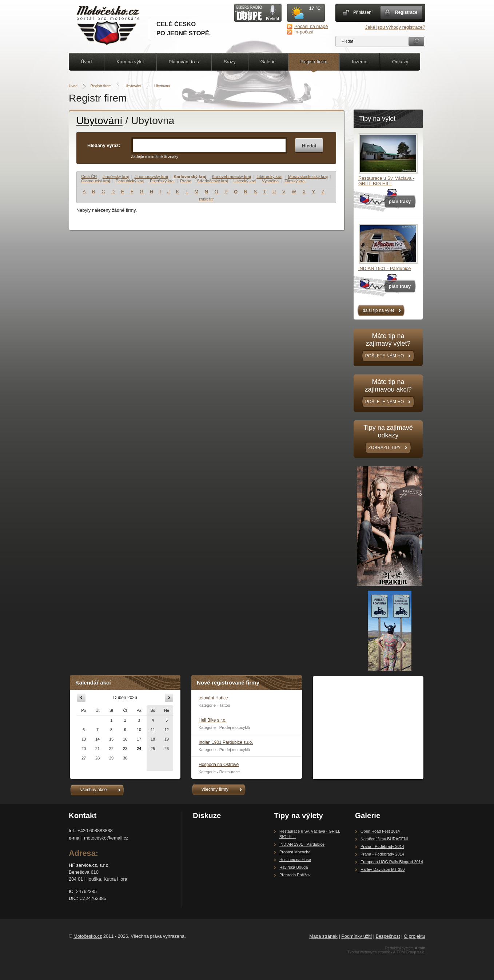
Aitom (420, 948)
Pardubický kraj (130, 181)
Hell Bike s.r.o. (213, 720)
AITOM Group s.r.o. (409, 952)
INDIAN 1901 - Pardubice (385, 268)
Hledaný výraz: (104, 145)
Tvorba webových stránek (369, 952)
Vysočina (270, 181)
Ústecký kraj (245, 181)
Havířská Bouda (294, 867)
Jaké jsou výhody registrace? (395, 27)
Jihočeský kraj (116, 176)
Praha (186, 181)
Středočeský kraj (212, 181)
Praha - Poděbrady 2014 (382, 846)
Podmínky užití (356, 936)
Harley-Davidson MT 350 (383, 869)
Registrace (406, 12)
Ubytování (133, 86)
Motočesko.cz (88, 936)
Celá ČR (89, 176)
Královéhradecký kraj (231, 176)
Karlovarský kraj (190, 176)
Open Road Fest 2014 (380, 831)
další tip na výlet (378, 310)
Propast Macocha (295, 852)
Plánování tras (184, 62)
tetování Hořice (213, 698)
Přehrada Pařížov (295, 875)
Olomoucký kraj (95, 181)
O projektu (415, 936)
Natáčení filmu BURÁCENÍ (384, 839)
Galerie (268, 62)
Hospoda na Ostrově (219, 765)
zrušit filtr (206, 199)
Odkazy (400, 62)
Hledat (309, 146)
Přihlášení (363, 12)
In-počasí (304, 32)
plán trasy (400, 201)
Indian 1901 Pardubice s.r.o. (226, 742)
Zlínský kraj (295, 181)
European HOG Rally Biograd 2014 (392, 862)
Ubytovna (162, 86)
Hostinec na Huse (295, 860)
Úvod (86, 62)
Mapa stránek (323, 936)
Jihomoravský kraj (151, 176)
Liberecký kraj (269, 176)
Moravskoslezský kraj (308, 176)
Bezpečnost (388, 936)
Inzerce (360, 62)
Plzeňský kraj (162, 181)
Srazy (230, 62)
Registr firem (314, 62)
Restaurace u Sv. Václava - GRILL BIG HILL (386, 181)
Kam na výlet (130, 62)
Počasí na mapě (311, 26)
